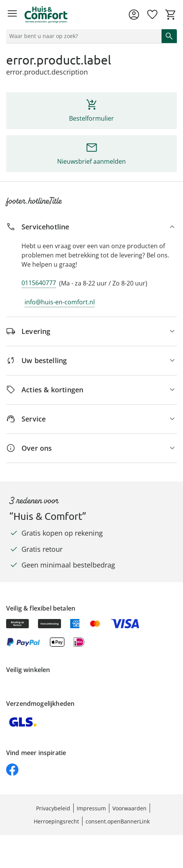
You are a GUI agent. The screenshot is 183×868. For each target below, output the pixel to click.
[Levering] (91, 331)
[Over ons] (91, 448)
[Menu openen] (12, 15)
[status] (82, 36)
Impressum (91, 808)
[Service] (91, 419)
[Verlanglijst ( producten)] (152, 15)
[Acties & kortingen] (91, 390)
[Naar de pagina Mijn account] (134, 15)
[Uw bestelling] (91, 361)
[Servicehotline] (91, 227)
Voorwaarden (129, 808)
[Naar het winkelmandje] (171, 15)
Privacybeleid (53, 808)
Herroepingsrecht (56, 821)
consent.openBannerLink (118, 821)
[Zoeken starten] (169, 36)
